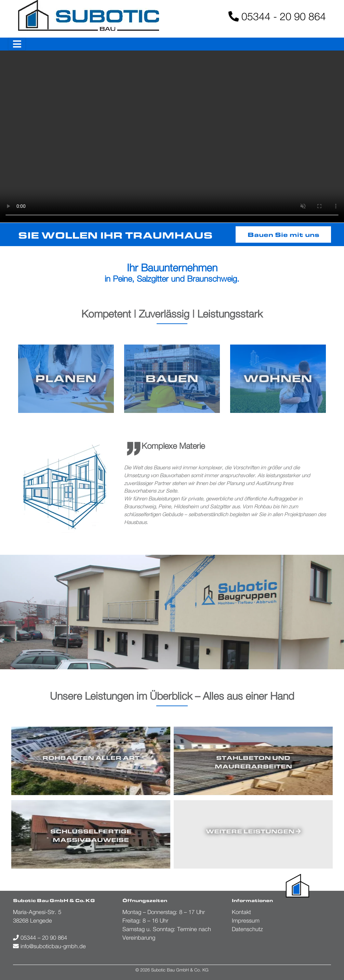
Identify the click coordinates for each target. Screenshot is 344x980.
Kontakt (241, 912)
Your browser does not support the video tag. (172, 137)
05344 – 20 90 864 (40, 938)
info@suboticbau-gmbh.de (49, 946)
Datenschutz (247, 929)
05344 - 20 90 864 (277, 16)
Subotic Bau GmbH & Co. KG (180, 970)
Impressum (246, 921)
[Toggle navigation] (17, 44)
